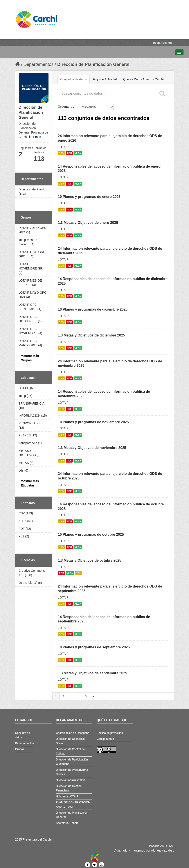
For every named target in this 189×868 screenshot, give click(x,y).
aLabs (169, 850)
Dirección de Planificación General (93, 64)
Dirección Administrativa (71, 780)
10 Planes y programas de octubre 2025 (91, 534)
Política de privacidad (110, 733)
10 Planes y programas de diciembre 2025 (93, 309)
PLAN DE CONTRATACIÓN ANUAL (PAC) (73, 805)
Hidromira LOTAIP (67, 796)
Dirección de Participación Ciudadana (72, 762)
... (78, 696)
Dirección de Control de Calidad (70, 751)
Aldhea (156, 850)
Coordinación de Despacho (73, 733)
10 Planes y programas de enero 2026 (89, 197)
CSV (61, 153)
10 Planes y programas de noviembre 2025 (93, 422)
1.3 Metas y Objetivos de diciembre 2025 (92, 335)
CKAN (169, 846)
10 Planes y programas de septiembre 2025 (94, 647)
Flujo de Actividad (105, 79)
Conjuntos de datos (74, 79)
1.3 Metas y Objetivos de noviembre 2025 (92, 448)
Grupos (20, 749)
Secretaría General (68, 823)
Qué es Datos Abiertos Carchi (143, 79)
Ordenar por (67, 107)
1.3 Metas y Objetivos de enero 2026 (88, 223)
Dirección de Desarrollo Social (70, 741)
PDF (69, 153)
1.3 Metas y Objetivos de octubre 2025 (90, 560)
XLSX (78, 153)
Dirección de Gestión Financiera (69, 788)
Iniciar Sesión (163, 43)
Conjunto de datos (23, 735)
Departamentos (39, 64)
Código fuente (105, 739)
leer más (35, 137)
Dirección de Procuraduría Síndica (72, 772)
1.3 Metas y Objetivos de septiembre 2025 (93, 673)
